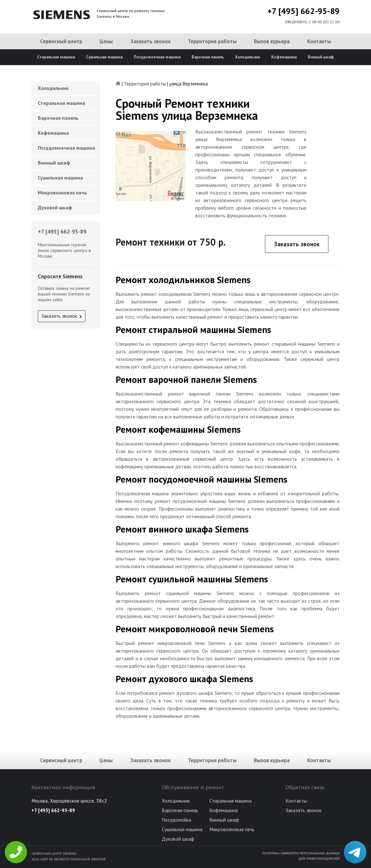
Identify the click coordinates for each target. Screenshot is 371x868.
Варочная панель (208, 57)
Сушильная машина (104, 57)
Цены (106, 41)
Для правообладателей (319, 858)
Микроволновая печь (62, 193)
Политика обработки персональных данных (301, 853)
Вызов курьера (272, 41)
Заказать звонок (150, 41)
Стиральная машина (56, 57)
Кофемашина (284, 57)
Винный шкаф (321, 57)
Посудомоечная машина (157, 57)
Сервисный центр (61, 41)
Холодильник (248, 57)
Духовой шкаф (55, 207)
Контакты (319, 41)
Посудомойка (176, 820)
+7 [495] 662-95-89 (304, 11)
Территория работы (212, 41)
